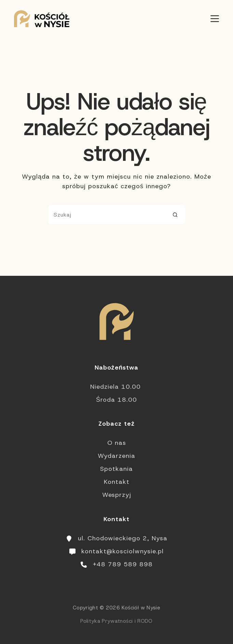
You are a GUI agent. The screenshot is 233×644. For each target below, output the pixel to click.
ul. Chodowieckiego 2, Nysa (123, 538)
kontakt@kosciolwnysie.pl (122, 551)
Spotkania (116, 469)
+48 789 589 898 (123, 564)
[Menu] (215, 19)
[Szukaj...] (107, 215)
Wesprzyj (117, 495)
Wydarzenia (116, 456)
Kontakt (117, 482)
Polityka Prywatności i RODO (116, 621)
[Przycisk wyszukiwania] (175, 215)
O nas (117, 443)
